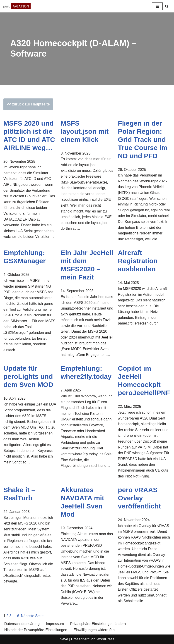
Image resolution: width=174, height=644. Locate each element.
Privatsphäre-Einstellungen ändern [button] (98, 624)
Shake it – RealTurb (19, 494)
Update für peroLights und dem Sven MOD (28, 376)
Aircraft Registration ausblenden (138, 261)
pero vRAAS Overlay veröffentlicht (139, 498)
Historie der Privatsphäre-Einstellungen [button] (36, 630)
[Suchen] (167, 6)
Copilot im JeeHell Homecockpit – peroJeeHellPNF (144, 380)
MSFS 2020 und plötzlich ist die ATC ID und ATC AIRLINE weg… (29, 135)
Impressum (55, 624)
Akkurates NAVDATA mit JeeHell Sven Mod (82, 502)
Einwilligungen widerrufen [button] (94, 630)
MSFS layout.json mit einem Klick (85, 131)
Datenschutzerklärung (22, 624)
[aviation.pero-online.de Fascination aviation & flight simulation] (17, 6)
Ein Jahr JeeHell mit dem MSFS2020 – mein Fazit (87, 265)
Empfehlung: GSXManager (25, 257)
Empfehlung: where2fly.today (86, 372)
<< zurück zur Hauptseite (28, 104)
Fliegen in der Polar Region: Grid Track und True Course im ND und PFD (143, 140)
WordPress (105, 639)
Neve (64, 639)
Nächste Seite (32, 616)
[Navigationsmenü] (157, 6)
